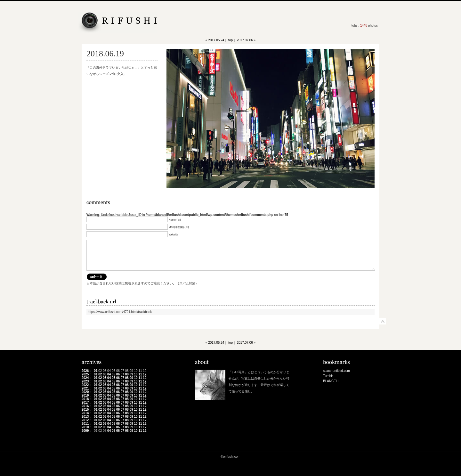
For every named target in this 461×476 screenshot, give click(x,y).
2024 (85, 378)
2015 (85, 410)
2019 (85, 395)
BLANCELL (331, 381)
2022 (85, 385)
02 (100, 374)
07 (122, 374)
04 (109, 374)
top (230, 40)
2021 (85, 388)
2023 (85, 381)
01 (96, 371)
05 (113, 374)
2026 (85, 371)
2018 (85, 399)
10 (136, 374)
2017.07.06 (245, 40)
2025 (85, 374)
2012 (85, 420)
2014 (85, 413)
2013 (85, 417)
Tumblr (328, 376)
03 (105, 374)
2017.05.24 (216, 40)
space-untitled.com (336, 371)
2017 (85, 402)
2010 (85, 427)
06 (118, 374)
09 (131, 374)
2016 (85, 406)
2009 (85, 431)
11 (140, 374)
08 (127, 374)
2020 (85, 392)
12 (145, 374)
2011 (85, 424)
